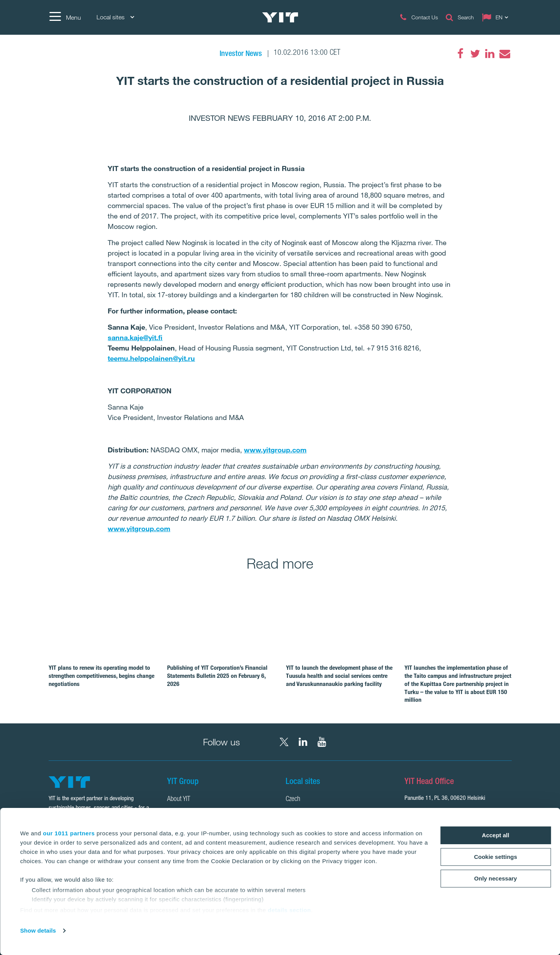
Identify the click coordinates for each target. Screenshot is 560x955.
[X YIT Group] (284, 742)
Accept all (496, 835)
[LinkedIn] (490, 54)
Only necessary (496, 878)
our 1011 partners (69, 833)
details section (289, 910)
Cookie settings (496, 857)
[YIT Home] (280, 17)
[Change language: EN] (497, 17)
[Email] (504, 54)
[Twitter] (475, 54)
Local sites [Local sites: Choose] (115, 17)
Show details (38, 930)
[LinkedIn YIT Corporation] (303, 742)
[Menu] (65, 17)
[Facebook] (460, 54)
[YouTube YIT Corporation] (322, 742)
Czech (293, 799)
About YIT (179, 799)
